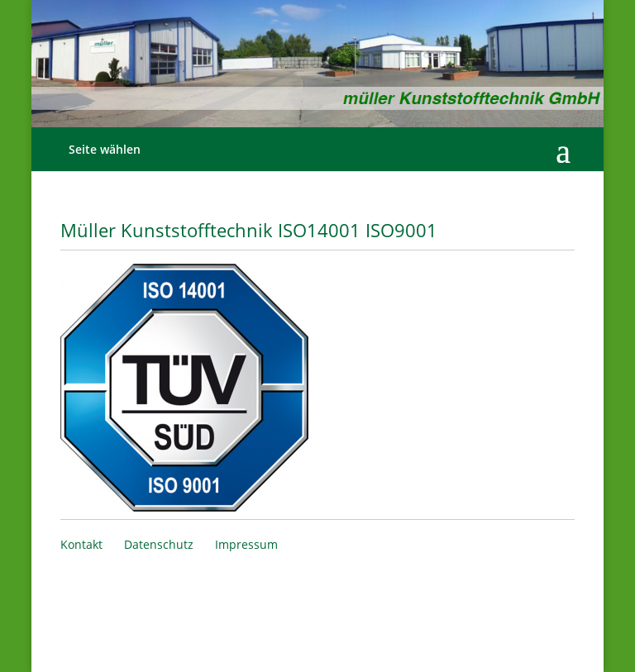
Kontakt (81, 544)
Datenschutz (159, 544)
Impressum (246, 544)
